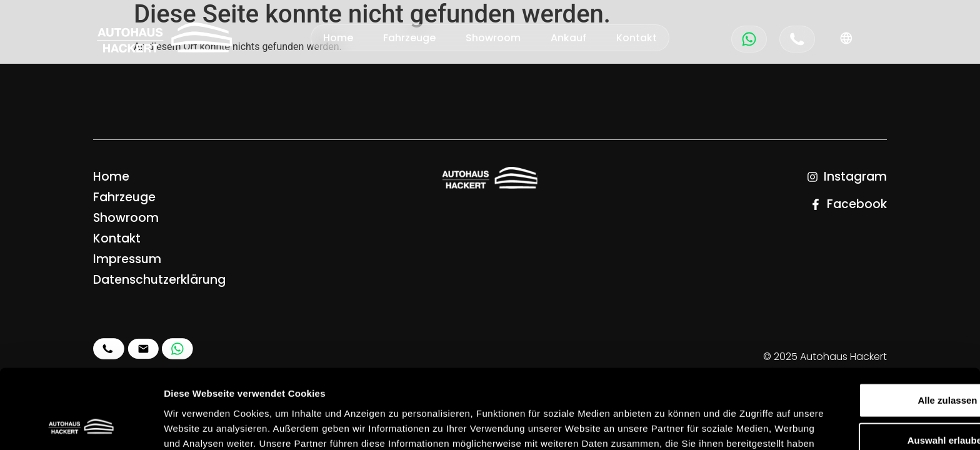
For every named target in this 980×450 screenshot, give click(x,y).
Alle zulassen (875, 327)
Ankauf (568, 38)
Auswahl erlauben (876, 367)
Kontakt (637, 38)
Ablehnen (876, 407)
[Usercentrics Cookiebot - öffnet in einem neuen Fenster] (81, 426)
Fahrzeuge (409, 38)
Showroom (493, 38)
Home (338, 38)
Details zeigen (665, 425)
